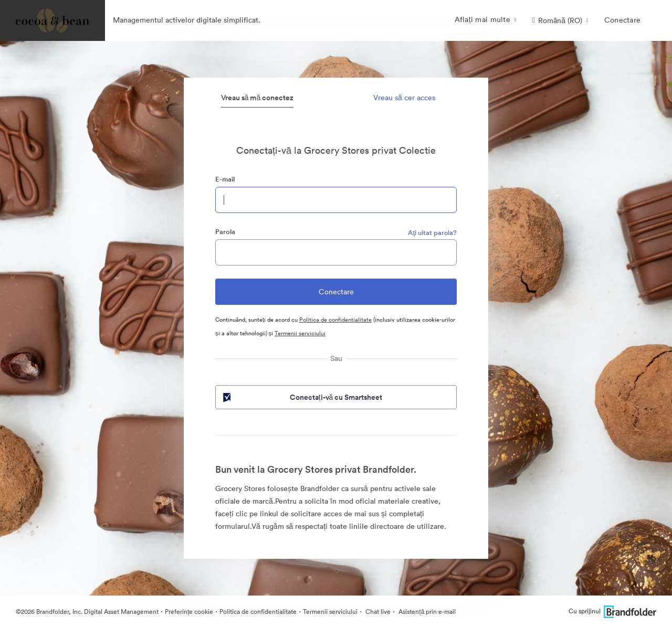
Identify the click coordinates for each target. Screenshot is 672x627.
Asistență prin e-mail (426, 612)
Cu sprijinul (612, 611)
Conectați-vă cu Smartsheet (302, 397)
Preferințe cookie (189, 612)
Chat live (377, 612)
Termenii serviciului (300, 333)
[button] (560, 20)
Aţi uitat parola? (432, 233)
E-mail (225, 179)
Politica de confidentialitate (335, 320)
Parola (225, 232)
